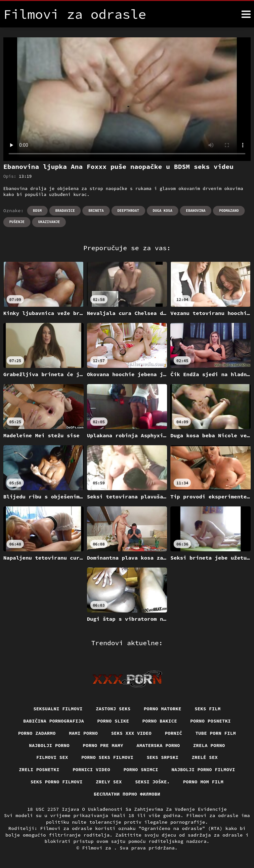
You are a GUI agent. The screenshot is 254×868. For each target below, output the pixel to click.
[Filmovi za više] (246, 14)
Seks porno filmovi (57, 782)
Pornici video (92, 769)
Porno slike (113, 721)
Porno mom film (203, 782)
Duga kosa (163, 211)
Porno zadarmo (37, 733)
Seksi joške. (152, 782)
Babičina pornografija (54, 721)
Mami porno (83, 733)
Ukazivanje (49, 222)
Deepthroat (128, 211)
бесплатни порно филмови (127, 794)
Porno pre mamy (103, 745)
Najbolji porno (49, 745)
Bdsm (37, 211)
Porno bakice (160, 721)
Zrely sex (109, 782)
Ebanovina (196, 211)
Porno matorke (163, 709)
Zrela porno (209, 745)
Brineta (96, 211)
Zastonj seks (113, 709)
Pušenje (17, 222)
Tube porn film (216, 733)
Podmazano (229, 211)
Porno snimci (141, 769)
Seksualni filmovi (58, 709)
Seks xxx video (131, 733)
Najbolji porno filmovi (203, 769)
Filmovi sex (52, 757)
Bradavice (65, 211)
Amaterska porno (158, 745)
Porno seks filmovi (107, 757)
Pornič (173, 733)
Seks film (208, 709)
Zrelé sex (205, 757)
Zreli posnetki (39, 769)
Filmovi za (98, 848)
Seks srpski (162, 757)
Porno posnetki (211, 721)
